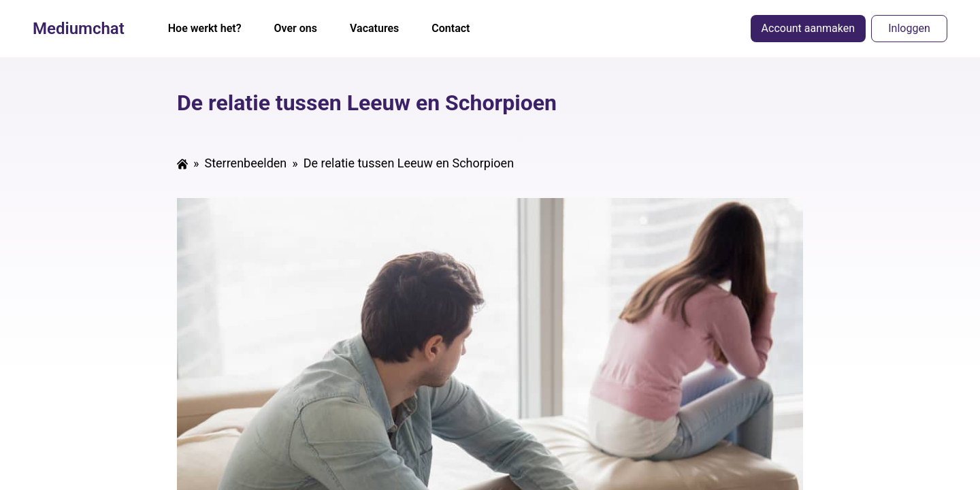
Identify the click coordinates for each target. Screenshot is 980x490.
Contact (451, 28)
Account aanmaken (808, 28)
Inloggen (909, 28)
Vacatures (374, 28)
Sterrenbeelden (245, 163)
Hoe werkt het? (205, 28)
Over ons (296, 28)
